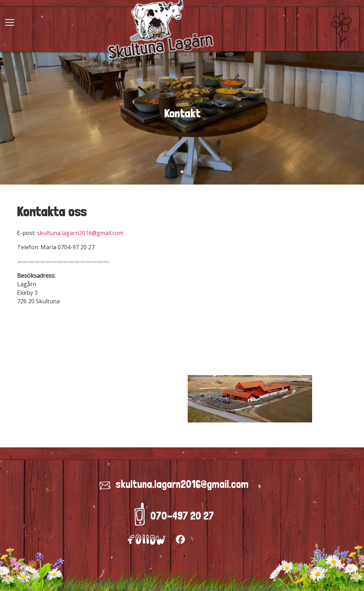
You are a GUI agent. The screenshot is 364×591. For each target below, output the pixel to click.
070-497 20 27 (182, 516)
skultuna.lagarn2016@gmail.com (80, 233)
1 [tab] (182, 172)
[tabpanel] (182, 113)
